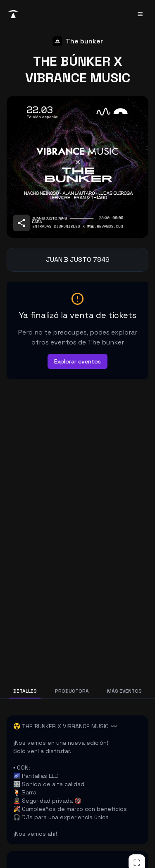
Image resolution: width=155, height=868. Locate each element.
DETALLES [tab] (25, 691)
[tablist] (77, 691)
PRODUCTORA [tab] (72, 691)
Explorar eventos (77, 361)
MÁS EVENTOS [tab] (124, 691)
